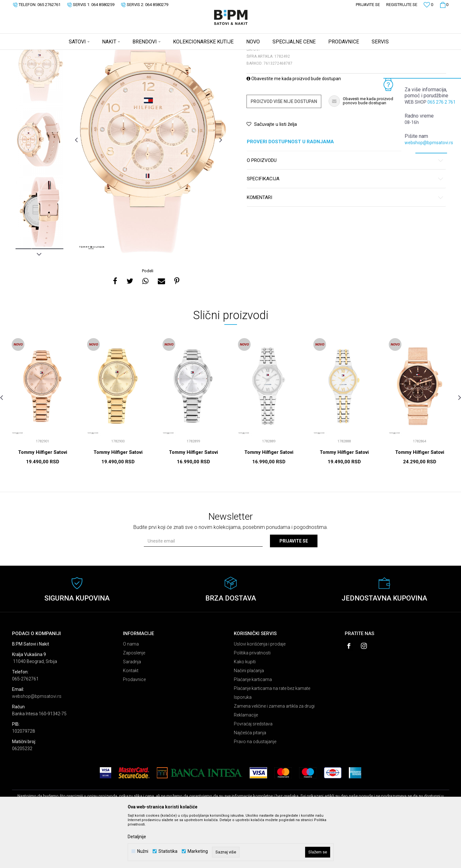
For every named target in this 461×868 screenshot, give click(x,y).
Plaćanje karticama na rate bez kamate (272, 738)
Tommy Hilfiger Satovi (43, 502)
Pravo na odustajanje (255, 791)
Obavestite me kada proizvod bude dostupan (294, 128)
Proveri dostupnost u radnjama (345, 192)
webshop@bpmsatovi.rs (429, 143)
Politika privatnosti (252, 703)
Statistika (168, 851)
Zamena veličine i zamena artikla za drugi (274, 756)
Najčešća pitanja (250, 782)
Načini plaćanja (249, 720)
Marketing (198, 851)
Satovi (75, 54)
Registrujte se (402, 5)
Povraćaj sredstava (253, 774)
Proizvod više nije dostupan (284, 151)
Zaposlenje (134, 703)
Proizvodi (57, 54)
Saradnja (132, 711)
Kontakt (131, 720)
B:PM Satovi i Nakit (28, 54)
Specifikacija (345, 229)
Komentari (345, 247)
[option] (39, 117)
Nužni (143, 851)
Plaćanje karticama (253, 729)
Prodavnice (134, 729)
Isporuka (243, 747)
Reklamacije (246, 765)
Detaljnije (137, 837)
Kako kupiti (245, 711)
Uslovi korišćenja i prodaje (260, 694)
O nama (131, 694)
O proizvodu (345, 210)
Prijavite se (294, 591)
